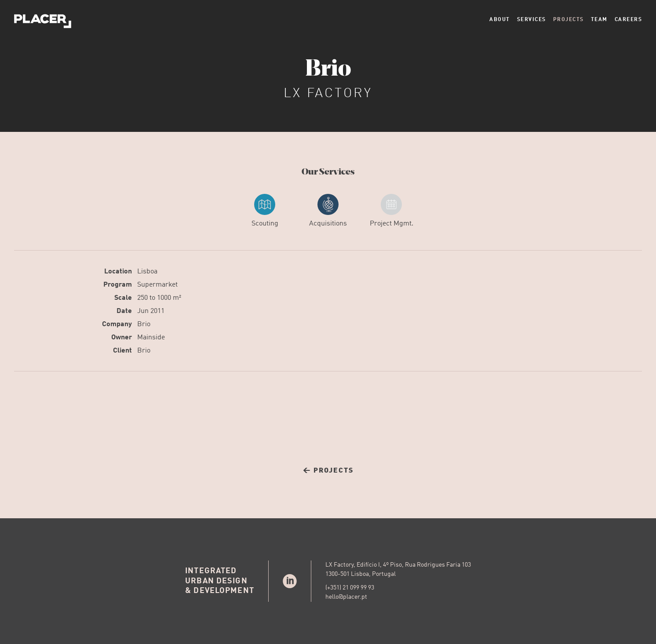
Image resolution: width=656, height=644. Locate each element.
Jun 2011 (151, 311)
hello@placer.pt (346, 597)
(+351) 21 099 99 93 (350, 588)
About (500, 20)
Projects (569, 20)
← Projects (328, 471)
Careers (629, 20)
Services (532, 20)
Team (599, 20)
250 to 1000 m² (159, 298)
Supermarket (157, 285)
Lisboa (147, 272)
